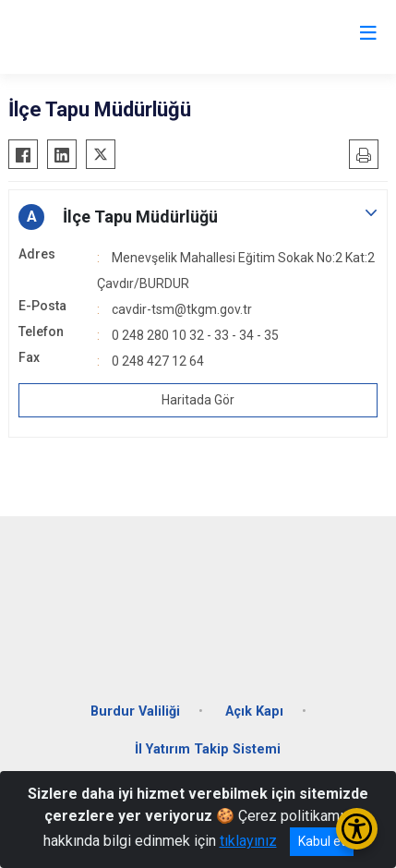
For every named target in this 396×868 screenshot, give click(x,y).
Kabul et (322, 841)
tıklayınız (248, 841)
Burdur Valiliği (135, 711)
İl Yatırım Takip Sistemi (208, 749)
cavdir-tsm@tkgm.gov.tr (182, 309)
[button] (198, 217)
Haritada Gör (198, 400)
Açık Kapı (254, 711)
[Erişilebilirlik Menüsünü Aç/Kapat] (357, 829)
